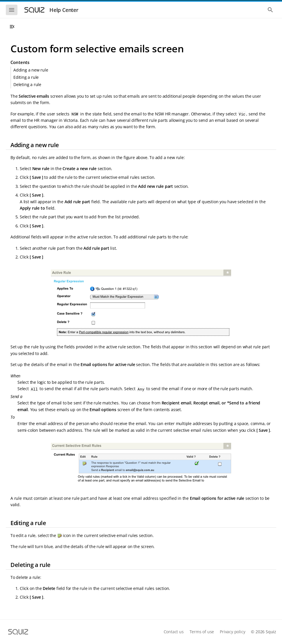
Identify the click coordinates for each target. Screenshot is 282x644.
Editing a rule (26, 77)
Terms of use (202, 632)
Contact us (174, 632)
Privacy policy (232, 632)
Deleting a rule (27, 84)
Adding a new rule (31, 70)
